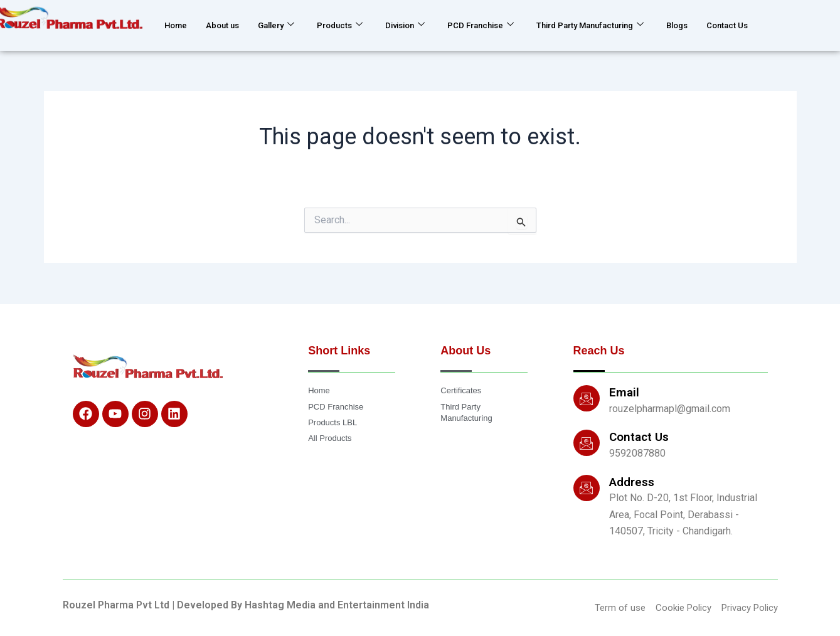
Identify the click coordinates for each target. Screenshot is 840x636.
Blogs (738, 25)
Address (632, 481)
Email (624, 392)
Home (178, 25)
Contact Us (794, 25)
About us (229, 25)
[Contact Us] (587, 442)
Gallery (289, 25)
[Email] (587, 398)
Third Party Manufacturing (638, 25)
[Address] (587, 487)
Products (358, 25)
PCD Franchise (513, 25)
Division (429, 25)
